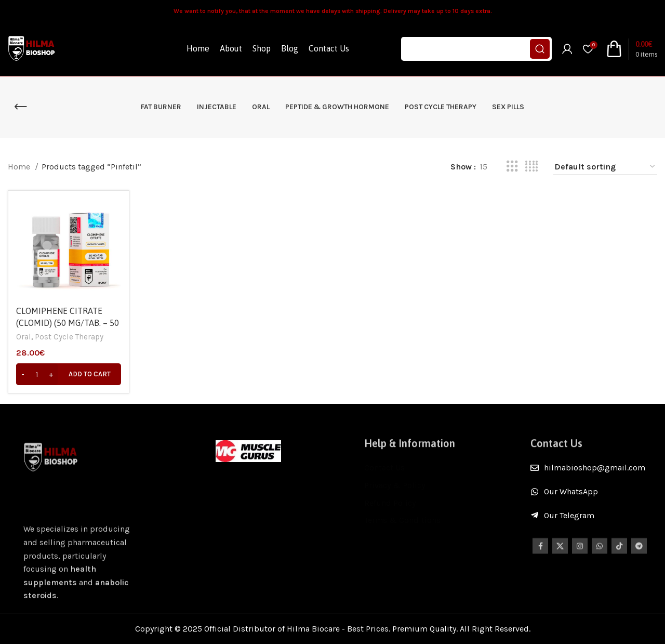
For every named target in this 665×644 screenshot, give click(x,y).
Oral (24, 337)
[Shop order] (605, 167)
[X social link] (560, 554)
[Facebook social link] (540, 554)
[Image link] (248, 450)
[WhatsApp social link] (600, 554)
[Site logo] (32, 48)
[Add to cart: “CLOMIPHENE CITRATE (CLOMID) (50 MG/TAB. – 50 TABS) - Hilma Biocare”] (69, 374)
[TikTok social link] (619, 554)
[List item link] (594, 468)
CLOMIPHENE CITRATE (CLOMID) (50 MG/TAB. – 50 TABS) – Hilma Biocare (68, 323)
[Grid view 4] (531, 167)
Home (20, 167)
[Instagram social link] (580, 554)
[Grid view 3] (512, 167)
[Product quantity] (37, 374)
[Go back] (21, 107)
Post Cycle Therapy (69, 337)
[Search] (476, 49)
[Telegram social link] (639, 554)
